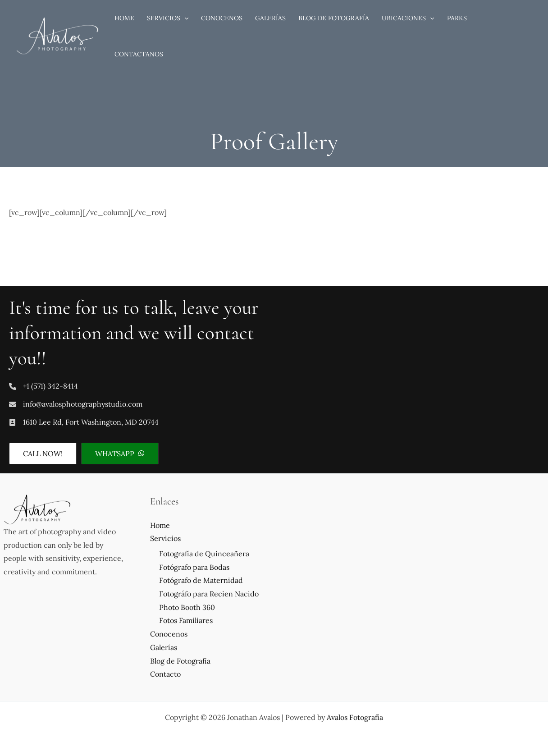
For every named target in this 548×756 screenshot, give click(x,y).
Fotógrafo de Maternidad (201, 580)
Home (160, 525)
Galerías (164, 647)
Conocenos (169, 634)
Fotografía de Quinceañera (204, 554)
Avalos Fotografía (355, 717)
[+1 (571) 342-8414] (43, 386)
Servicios (165, 538)
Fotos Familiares (186, 620)
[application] (184, 18)
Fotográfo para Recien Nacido (209, 594)
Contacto (165, 674)
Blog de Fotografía (180, 661)
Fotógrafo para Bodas (194, 567)
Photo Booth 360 (187, 607)
